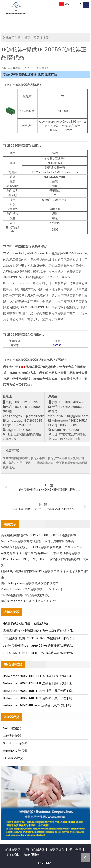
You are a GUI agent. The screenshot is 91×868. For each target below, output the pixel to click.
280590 (57, 345)
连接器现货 (57, 849)
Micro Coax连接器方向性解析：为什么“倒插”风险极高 (37, 541)
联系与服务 (32, 854)
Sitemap (44, 863)
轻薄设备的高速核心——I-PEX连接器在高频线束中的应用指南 (42, 547)
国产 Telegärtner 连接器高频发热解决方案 (30, 583)
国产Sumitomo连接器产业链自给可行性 (28, 601)
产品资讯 (13, 854)
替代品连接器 (35, 849)
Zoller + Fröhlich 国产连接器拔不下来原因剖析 (32, 589)
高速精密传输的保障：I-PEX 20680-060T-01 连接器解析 (39, 535)
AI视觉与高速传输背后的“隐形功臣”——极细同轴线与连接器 (41, 553)
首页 (27, 38)
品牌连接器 (41, 38)
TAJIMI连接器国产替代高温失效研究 (25, 595)
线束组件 (75, 849)
